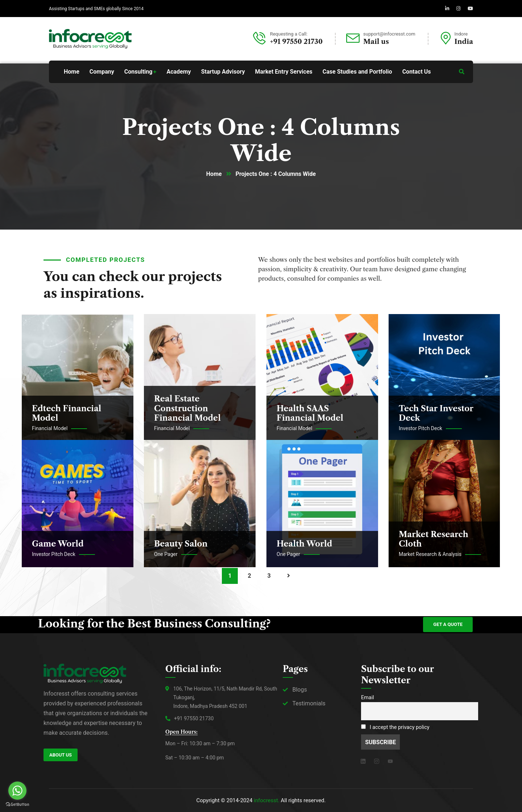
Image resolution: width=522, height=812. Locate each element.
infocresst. (267, 800)
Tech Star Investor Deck (436, 413)
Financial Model (50, 428)
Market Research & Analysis (430, 554)
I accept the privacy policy (395, 727)
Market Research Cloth (434, 539)
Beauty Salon (181, 544)
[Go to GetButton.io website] (17, 805)
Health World (304, 544)
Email (368, 698)
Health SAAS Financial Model (310, 413)
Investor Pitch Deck (420, 428)
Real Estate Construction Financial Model (187, 408)
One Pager (166, 554)
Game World (58, 544)
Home (214, 174)
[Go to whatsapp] (17, 791)
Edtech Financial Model (67, 413)
